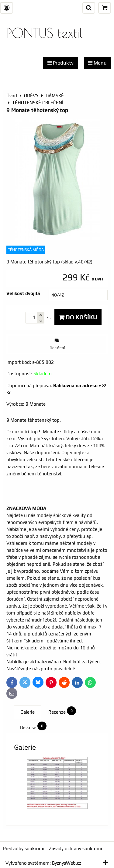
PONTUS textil (45, 33)
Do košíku (78, 317)
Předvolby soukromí (24, 848)
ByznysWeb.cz (67, 863)
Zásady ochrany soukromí (76, 848)
